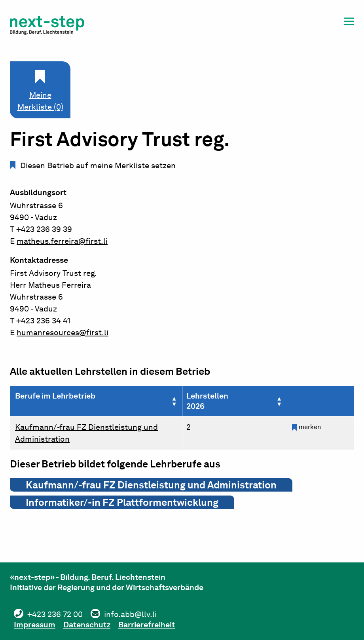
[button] (349, 23)
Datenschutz (87, 625)
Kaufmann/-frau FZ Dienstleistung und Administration (151, 485)
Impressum (35, 625)
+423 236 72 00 (55, 614)
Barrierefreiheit (147, 625)
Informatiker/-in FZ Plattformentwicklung (122, 502)
